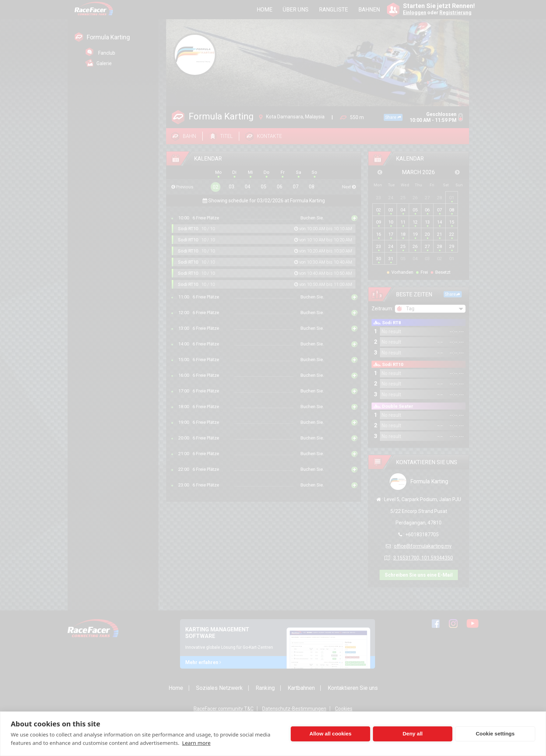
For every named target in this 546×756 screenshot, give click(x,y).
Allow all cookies (331, 734)
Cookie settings (495, 734)
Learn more (196, 743)
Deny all (413, 734)
